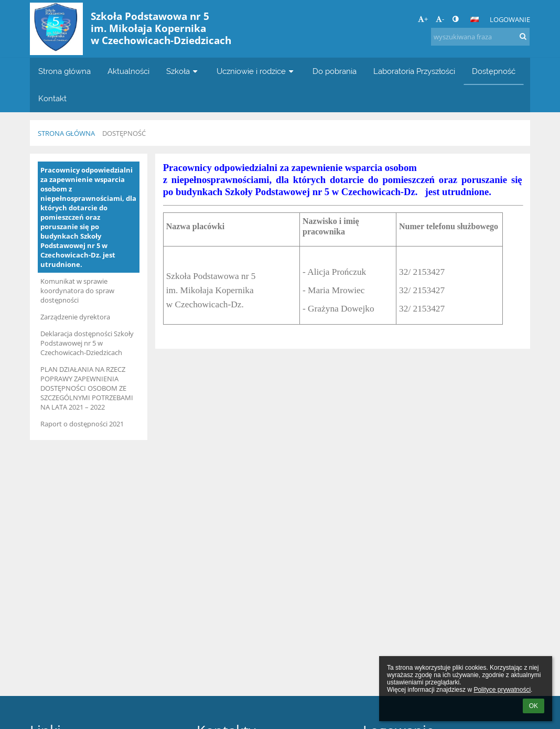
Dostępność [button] (494, 71)
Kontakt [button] (52, 98)
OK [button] (534, 706)
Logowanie (510, 19)
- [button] (440, 19)
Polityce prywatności (502, 690)
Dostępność (124, 133)
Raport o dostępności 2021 (82, 424)
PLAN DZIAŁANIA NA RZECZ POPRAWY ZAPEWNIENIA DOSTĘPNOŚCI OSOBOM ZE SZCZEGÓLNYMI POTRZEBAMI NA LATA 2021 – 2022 (87, 388)
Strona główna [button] (64, 71)
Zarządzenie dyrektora (75, 317)
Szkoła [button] (183, 71)
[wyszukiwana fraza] (480, 37)
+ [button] (423, 19)
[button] (475, 19)
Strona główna (66, 133)
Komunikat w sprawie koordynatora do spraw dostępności (77, 291)
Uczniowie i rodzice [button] (256, 71)
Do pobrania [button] (335, 71)
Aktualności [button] (128, 71)
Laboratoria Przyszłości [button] (414, 71)
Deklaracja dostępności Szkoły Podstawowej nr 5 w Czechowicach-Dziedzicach (87, 343)
